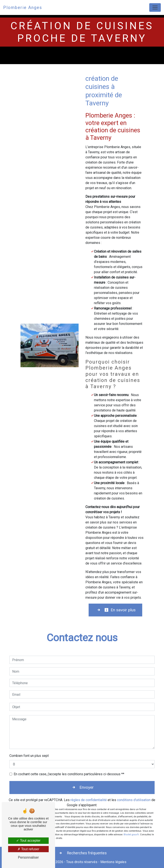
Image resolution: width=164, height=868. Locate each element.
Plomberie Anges (23, 7)
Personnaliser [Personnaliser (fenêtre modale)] (28, 857)
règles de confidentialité (89, 800)
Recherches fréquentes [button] (86, 853)
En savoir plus (120, 610)
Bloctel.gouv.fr (131, 835)
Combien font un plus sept (29, 756)
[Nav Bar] (155, 7)
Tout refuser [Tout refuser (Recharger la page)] (28, 849)
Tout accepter (28, 841)
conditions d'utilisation (134, 800)
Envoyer (87, 787)
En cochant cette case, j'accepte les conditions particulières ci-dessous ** (69, 774)
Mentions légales (113, 862)
